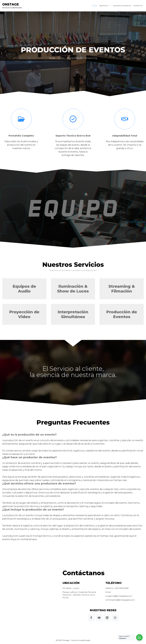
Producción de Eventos (122, 314)
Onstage (11, 4)
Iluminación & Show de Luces (73, 289)
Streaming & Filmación (122, 289)
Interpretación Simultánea (73, 314)
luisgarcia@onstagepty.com (119, 596)
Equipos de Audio (24, 289)
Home (95, 6)
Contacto (138, 6)
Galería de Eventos (122, 6)
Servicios (106, 6)
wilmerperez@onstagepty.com (120, 600)
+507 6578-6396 (121, 588)
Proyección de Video (24, 314)
